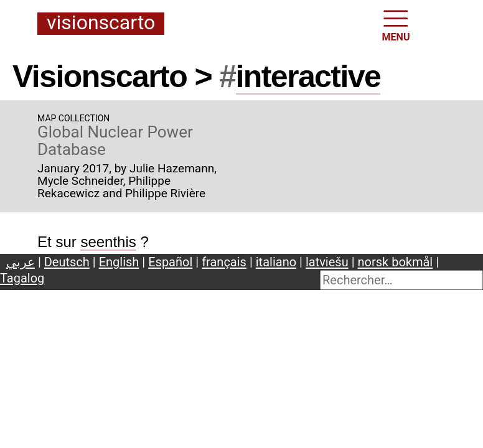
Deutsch (67, 262)
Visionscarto (101, 23)
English (119, 262)
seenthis (108, 242)
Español (170, 262)
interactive (308, 77)
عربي (21, 262)
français (224, 262)
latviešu (327, 262)
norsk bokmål (396, 262)
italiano (276, 262)
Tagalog (22, 278)
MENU (396, 25)
